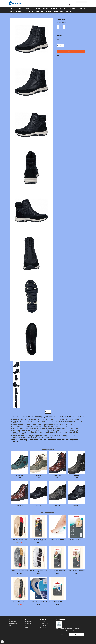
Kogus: (58, 43)
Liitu (80, 634)
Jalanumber (59, 36)
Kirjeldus (48, 412)
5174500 (66, 2)
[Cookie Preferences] (2, 642)
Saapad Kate (16, 15)
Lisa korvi (71, 51)
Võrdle (58, 56)
